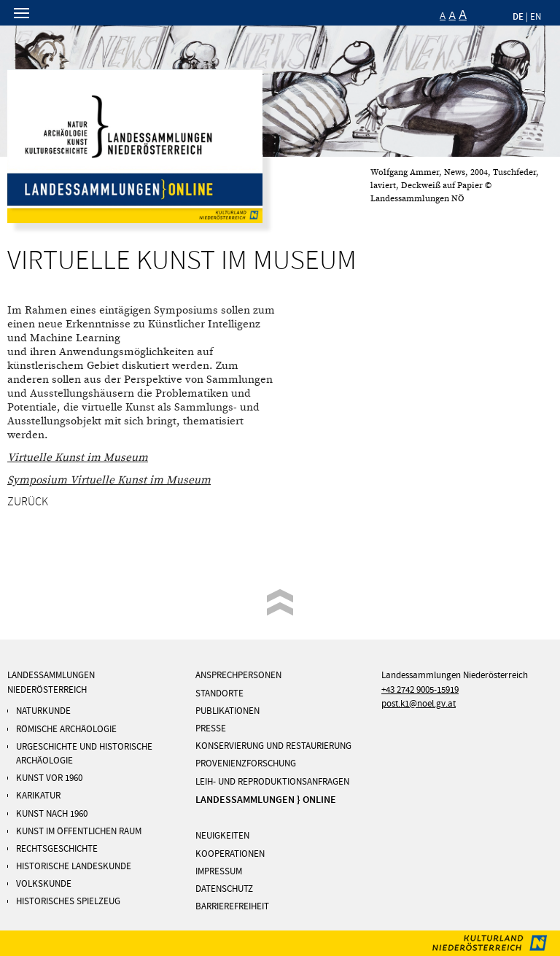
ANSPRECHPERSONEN (238, 675)
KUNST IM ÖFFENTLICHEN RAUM (79, 831)
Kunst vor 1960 (49, 778)
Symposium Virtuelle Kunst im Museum (109, 480)
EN (536, 17)
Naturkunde (43, 711)
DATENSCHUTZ (224, 889)
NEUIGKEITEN (222, 836)
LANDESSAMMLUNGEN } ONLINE (266, 800)
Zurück (28, 502)
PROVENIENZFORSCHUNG (246, 763)
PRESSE (211, 728)
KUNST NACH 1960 (52, 814)
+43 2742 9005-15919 (420, 690)
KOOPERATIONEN (230, 854)
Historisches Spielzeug (68, 901)
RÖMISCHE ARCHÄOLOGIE (66, 729)
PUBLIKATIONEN (227, 711)
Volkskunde (44, 884)
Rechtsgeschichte (57, 849)
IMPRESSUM (219, 871)
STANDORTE (219, 693)
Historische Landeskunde (74, 866)
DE (518, 16)
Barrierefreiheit (232, 906)
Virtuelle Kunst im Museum (78, 458)
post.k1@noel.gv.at (419, 704)
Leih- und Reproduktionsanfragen (272, 782)
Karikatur (38, 796)
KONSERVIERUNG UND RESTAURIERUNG (273, 746)
